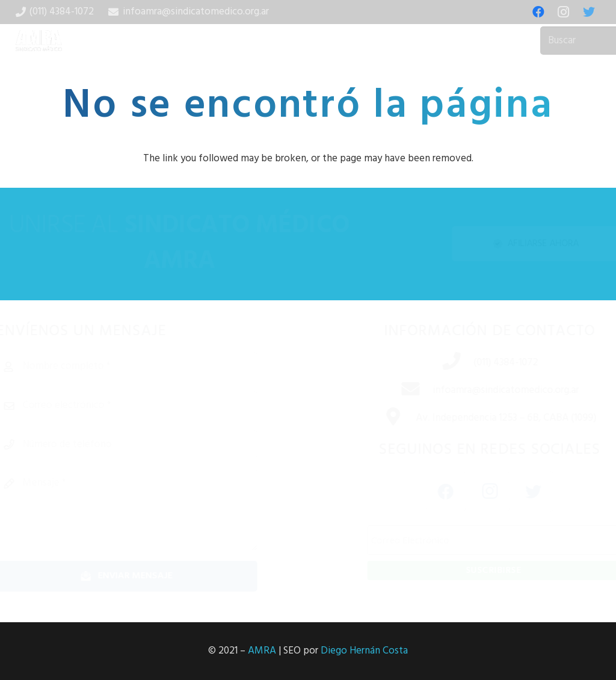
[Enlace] (39, 41)
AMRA (262, 651)
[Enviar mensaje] (156, 576)
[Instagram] (564, 12)
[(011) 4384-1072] (428, 363)
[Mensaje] (156, 510)
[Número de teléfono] (156, 445)
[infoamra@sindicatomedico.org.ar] (387, 391)
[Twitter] (589, 12)
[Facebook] (538, 12)
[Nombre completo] (156, 366)
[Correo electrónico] (156, 406)
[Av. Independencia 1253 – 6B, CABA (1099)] (370, 418)
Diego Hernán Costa (364, 651)
